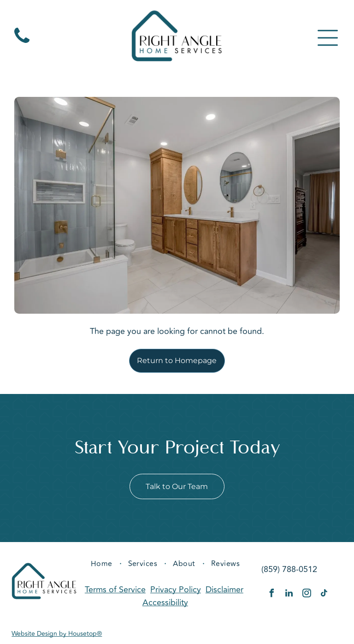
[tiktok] (324, 594)
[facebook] (271, 594)
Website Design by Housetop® (57, 634)
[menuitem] (103, 564)
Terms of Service (115, 590)
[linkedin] (289, 594)
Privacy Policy (176, 590)
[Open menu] (328, 38)
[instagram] (307, 594)
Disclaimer (224, 590)
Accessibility (165, 602)
